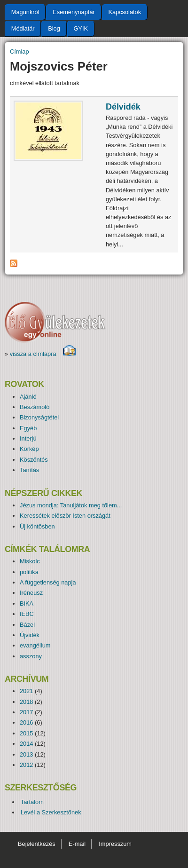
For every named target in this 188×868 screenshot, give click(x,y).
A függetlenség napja (48, 582)
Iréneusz (31, 593)
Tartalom (32, 802)
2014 (26, 744)
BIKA (27, 604)
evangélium (35, 645)
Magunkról (25, 12)
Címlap (20, 51)
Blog (54, 28)
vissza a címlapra (43, 354)
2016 (26, 722)
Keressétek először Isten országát (65, 516)
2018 (26, 702)
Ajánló (28, 397)
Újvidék (30, 635)
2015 (26, 733)
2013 (26, 754)
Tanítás (29, 470)
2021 (26, 691)
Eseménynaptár (74, 12)
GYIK (81, 28)
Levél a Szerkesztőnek (51, 812)
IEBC (27, 614)
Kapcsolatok (125, 12)
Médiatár (23, 28)
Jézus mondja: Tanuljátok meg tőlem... (71, 505)
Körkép (29, 449)
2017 (26, 712)
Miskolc (30, 561)
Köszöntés (34, 460)
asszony (31, 656)
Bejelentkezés (37, 844)
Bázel (27, 625)
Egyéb (28, 428)
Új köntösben (37, 526)
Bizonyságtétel (39, 417)
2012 (26, 765)
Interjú (28, 438)
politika (29, 572)
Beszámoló (35, 407)
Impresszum (115, 844)
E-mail (77, 844)
